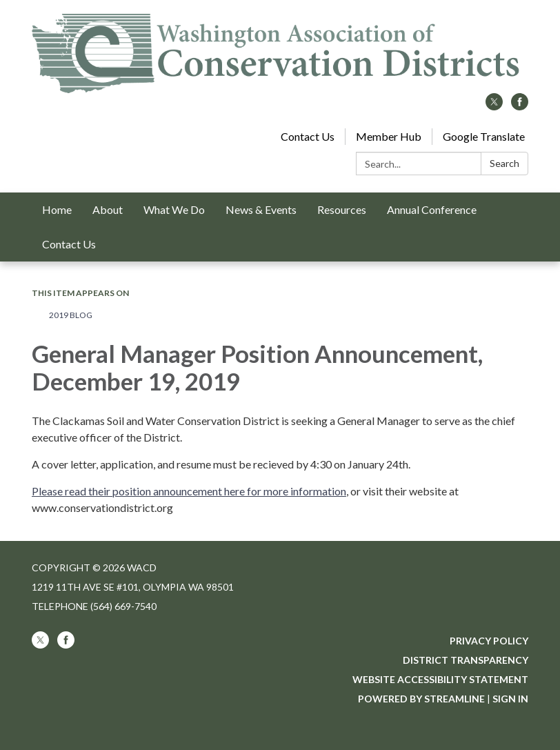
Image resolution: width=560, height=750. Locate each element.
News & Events (261, 209)
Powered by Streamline (421, 699)
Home (57, 209)
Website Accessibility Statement (440, 679)
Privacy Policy (489, 641)
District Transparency (466, 660)
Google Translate (484, 136)
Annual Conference (432, 209)
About (108, 209)
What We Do (174, 209)
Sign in (510, 699)
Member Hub (389, 136)
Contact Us (308, 136)
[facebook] (520, 106)
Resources (342, 209)
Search (504, 163)
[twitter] (494, 106)
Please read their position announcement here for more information (189, 491)
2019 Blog (71, 315)
